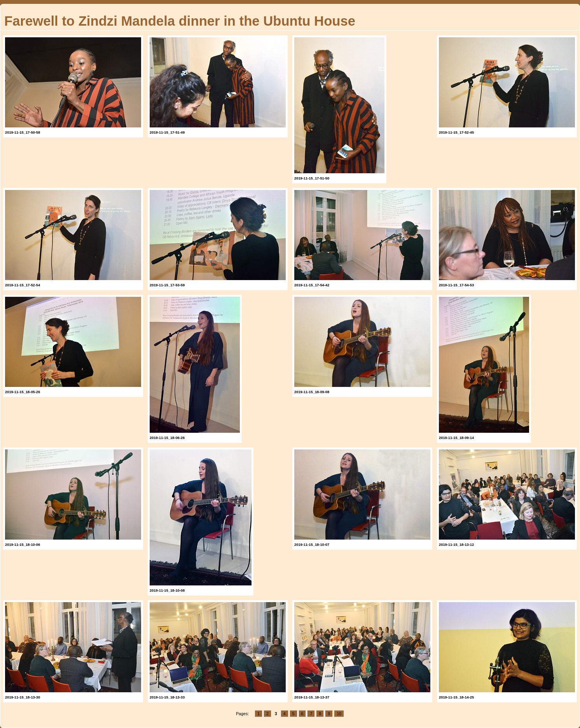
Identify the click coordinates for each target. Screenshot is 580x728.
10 (339, 714)
